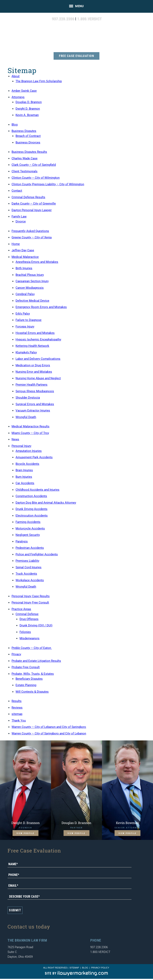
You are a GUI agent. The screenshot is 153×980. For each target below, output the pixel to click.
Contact (17, 191)
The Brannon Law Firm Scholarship (39, 81)
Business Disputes (24, 131)
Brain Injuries (24, 470)
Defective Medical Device (32, 301)
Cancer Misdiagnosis (30, 288)
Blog (15, 125)
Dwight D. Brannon (28, 109)
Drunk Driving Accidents (31, 509)
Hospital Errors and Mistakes (35, 333)
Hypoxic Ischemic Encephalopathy (38, 339)
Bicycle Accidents (27, 464)
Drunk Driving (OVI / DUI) (36, 625)
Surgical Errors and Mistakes (35, 404)
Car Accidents (25, 483)
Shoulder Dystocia (28, 398)
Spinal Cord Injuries (28, 567)
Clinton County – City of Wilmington (36, 178)
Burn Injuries (24, 477)
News (15, 439)
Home (16, 244)
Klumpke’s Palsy (26, 352)
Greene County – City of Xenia (32, 237)
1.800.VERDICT (89, 19)
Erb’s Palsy (23, 314)
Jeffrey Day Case (23, 250)
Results (17, 701)
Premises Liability (27, 561)
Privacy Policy (100, 968)
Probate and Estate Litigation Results (36, 661)
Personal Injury (21, 446)
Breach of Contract (28, 136)
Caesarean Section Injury (32, 281)
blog (85, 968)
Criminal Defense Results (28, 197)
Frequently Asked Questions (30, 231)
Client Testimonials (25, 171)
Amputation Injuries (29, 451)
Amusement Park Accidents (34, 457)
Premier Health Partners (31, 385)
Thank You (19, 721)
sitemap (17, 714)
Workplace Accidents (30, 580)
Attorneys (18, 97)
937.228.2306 (63, 19)
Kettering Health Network (32, 346)
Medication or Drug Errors (33, 365)
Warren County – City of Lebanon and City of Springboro (49, 727)
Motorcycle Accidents (30, 529)
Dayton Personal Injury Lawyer (32, 210)
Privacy (16, 654)
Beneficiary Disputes (29, 679)
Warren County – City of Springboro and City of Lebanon (49, 733)
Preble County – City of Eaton (32, 648)
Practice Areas (21, 609)
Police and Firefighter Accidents (37, 554)
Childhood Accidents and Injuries (37, 490)
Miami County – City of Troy (30, 433)
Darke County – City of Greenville (34, 204)
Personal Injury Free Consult (30, 603)
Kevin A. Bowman (27, 115)
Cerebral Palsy (25, 294)
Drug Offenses (29, 619)
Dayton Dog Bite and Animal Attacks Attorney (46, 503)
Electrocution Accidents (32, 516)
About (16, 76)
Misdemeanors (29, 638)
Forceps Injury (25, 327)
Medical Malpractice (25, 257)
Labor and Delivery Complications (38, 359)
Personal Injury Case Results (31, 596)
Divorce (21, 221)
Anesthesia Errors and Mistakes (37, 262)
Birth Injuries (24, 268)
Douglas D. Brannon (29, 102)
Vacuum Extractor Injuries (33, 411)
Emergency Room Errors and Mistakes (41, 307)
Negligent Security (28, 535)
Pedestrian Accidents (30, 548)
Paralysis (22, 541)
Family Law (19, 216)
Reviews (17, 708)
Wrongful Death (26, 417)
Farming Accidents (28, 522)
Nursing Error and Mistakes (34, 372)
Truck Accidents (26, 574)
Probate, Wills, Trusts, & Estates (33, 674)
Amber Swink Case (24, 91)
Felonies (25, 632)
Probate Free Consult (26, 667)
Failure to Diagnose (28, 320)
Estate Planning (26, 685)
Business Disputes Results (29, 152)
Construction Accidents (31, 496)
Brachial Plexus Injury (30, 275)
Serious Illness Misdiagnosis (35, 391)
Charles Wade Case (25, 158)
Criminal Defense (27, 614)
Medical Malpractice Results (30, 426)
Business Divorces (28, 142)
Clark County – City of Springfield (34, 165)
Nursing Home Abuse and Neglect (38, 378)
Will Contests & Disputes (32, 692)
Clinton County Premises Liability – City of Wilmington (48, 184)
